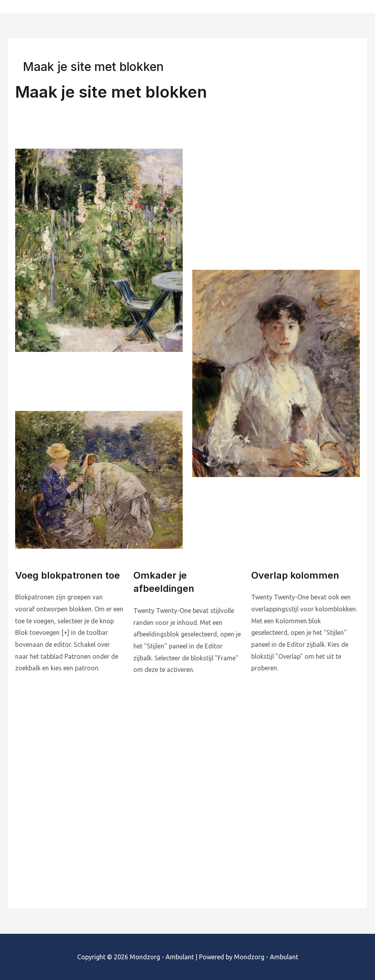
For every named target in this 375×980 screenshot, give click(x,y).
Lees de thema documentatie (63, 845)
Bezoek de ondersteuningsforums (241, 845)
